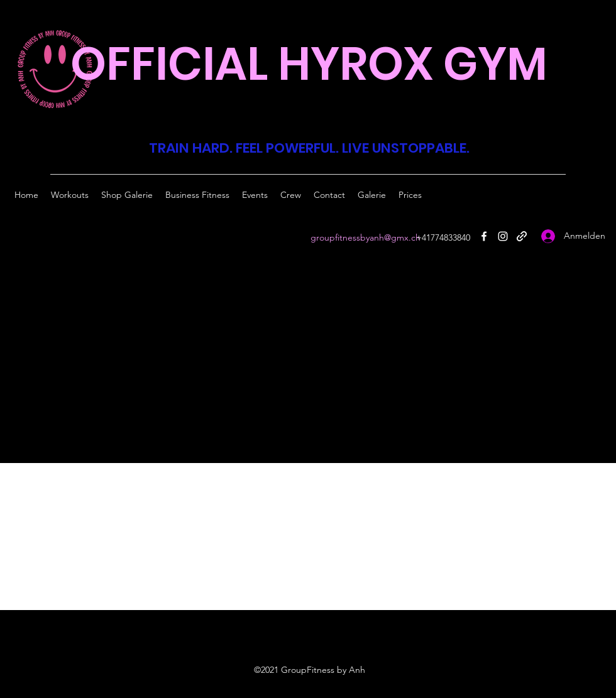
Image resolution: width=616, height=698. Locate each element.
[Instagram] (503, 236)
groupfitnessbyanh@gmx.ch (366, 237)
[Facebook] (484, 236)
